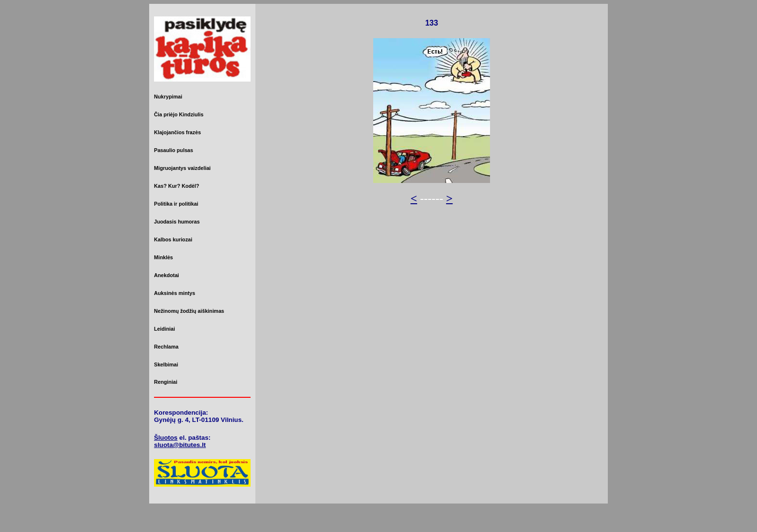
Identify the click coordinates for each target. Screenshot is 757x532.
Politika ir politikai (176, 204)
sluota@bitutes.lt (180, 445)
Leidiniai (164, 329)
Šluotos (166, 438)
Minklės (163, 257)
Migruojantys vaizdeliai (182, 168)
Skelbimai (166, 364)
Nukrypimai (168, 97)
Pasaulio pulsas (174, 150)
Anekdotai (167, 275)
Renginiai (166, 382)
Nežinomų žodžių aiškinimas (189, 311)
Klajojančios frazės (177, 132)
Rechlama (166, 347)
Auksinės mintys (175, 293)
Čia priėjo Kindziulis (179, 114)
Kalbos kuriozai (173, 239)
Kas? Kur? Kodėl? (177, 186)
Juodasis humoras (177, 222)
